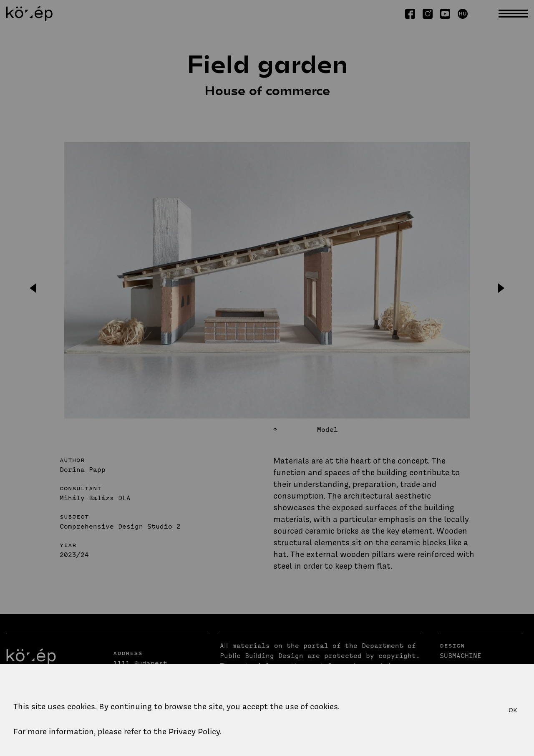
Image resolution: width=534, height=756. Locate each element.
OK (513, 710)
